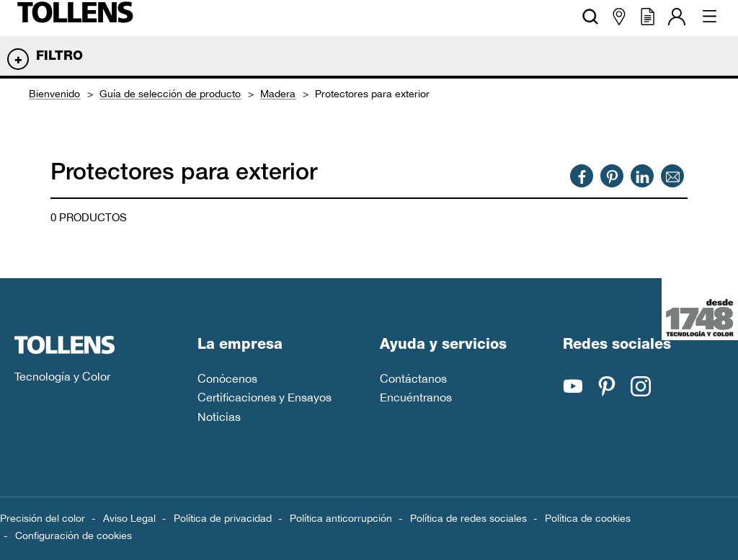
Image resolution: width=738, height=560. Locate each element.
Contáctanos (413, 378)
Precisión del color (43, 518)
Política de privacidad (223, 518)
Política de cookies (588, 518)
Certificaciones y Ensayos (264, 397)
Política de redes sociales (468, 518)
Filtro (59, 57)
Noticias (219, 417)
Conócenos (227, 378)
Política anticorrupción (341, 518)
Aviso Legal (129, 518)
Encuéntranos (416, 397)
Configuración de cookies (74, 535)
